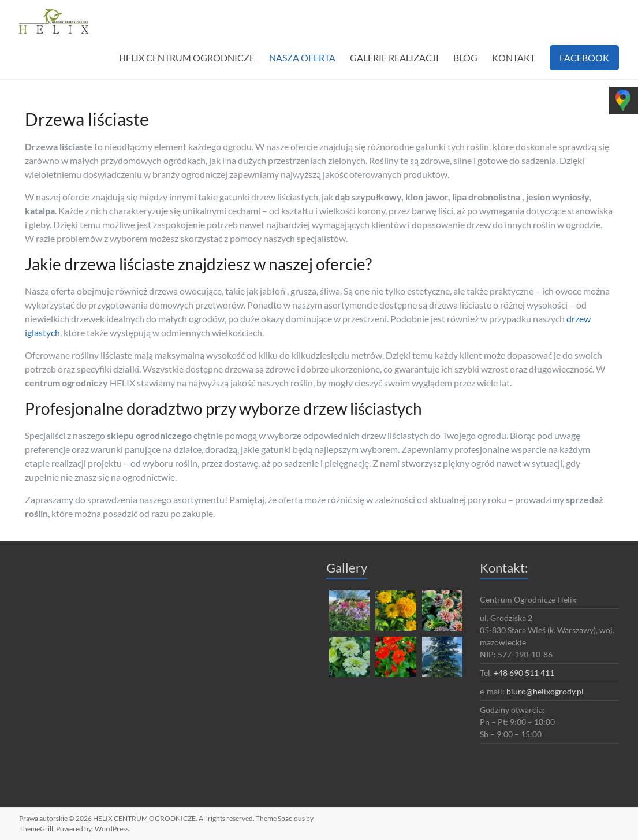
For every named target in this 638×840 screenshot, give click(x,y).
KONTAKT (514, 57)
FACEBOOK (584, 57)
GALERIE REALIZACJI (394, 57)
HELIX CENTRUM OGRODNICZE (187, 57)
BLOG (465, 57)
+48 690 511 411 (524, 673)
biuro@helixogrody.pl (545, 691)
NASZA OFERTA (302, 57)
